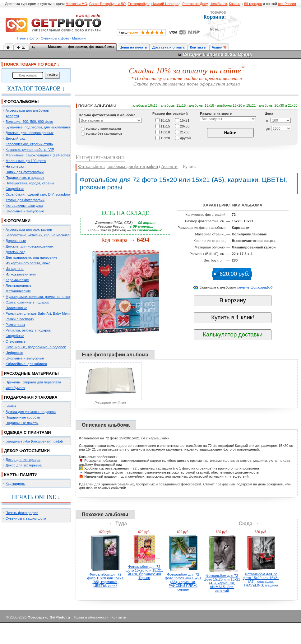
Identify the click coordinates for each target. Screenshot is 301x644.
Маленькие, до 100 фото (26, 161)
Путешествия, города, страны (30, 183)
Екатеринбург (139, 4)
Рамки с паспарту (20, 319)
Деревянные (16, 241)
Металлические (18, 291)
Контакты (198, 47)
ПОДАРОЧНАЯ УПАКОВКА (31, 397)
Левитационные (19, 285)
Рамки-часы (15, 325)
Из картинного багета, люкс (28, 263)
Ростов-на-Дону (195, 4)
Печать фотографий (22, 513)
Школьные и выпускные (25, 211)
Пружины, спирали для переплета (33, 382)
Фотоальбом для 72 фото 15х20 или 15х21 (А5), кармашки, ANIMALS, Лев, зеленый (222, 583)
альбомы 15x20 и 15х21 (236, 105)
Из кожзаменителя (21, 274)
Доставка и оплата (169, 47)
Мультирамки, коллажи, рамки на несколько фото (46, 297)
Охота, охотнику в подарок (27, 302)
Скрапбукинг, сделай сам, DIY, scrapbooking (41, 194)
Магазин (79, 38)
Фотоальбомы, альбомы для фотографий (118, 166)
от (268, 121)
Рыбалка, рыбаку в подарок (28, 330)
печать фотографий (255, 287)
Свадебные (15, 189)
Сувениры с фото (55, 38)
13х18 (165, 132)
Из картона (15, 269)
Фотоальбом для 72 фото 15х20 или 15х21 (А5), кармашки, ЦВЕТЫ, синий (106, 580)
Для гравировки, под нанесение (31, 257)
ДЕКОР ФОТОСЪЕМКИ (27, 451)
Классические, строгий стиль (29, 144)
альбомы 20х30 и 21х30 (278, 105)
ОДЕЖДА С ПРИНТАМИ (28, 432)
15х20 (165, 138)
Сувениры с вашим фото (26, 518)
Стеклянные (16, 341)
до (268, 129)
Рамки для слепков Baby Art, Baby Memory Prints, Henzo (51, 313)
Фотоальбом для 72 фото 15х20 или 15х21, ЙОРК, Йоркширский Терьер (144, 572)
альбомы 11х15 (173, 105)
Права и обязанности (91, 617)
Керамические (17, 280)
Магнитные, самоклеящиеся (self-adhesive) (41, 155)
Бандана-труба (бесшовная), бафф (34, 441)
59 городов (253, 4)
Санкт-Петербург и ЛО (107, 4)
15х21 (185, 120)
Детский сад (15, 138)
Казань (234, 4)
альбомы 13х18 (201, 105)
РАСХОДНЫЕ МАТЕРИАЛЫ (31, 373)
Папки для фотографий (25, 172)
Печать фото (28, 38)
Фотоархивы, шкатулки (24, 206)
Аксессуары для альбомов (27, 110)
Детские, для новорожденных (30, 133)
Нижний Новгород (166, 4)
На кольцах (15, 166)
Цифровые (14, 353)
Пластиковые (16, 308)
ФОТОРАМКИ (17, 221)
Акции (217, 47)
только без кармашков (104, 133)
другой (185, 138)
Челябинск (218, 4)
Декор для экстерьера (24, 465)
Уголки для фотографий (25, 200)
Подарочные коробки (23, 417)
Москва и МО (76, 4)
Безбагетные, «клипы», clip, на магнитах (38, 235)
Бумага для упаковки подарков (31, 412)
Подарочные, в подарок (25, 178)
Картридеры (16, 484)
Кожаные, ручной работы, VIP (30, 150)
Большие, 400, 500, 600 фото (29, 122)
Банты (11, 406)
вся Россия (287, 4)
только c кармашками (103, 128)
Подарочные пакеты (22, 423)
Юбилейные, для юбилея (26, 364)
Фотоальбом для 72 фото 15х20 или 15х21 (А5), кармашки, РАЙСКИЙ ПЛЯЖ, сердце (183, 582)
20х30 (185, 126)
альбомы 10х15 (145, 105)
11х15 (165, 126)
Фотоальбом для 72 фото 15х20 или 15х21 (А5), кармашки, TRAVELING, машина (261, 580)
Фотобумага (15, 388)
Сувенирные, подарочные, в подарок (36, 347)
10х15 (165, 120)
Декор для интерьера (23, 460)
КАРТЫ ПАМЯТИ (21, 475)
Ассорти (12, 116)
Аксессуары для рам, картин (29, 229)
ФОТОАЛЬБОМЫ (21, 102)
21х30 (185, 132)
